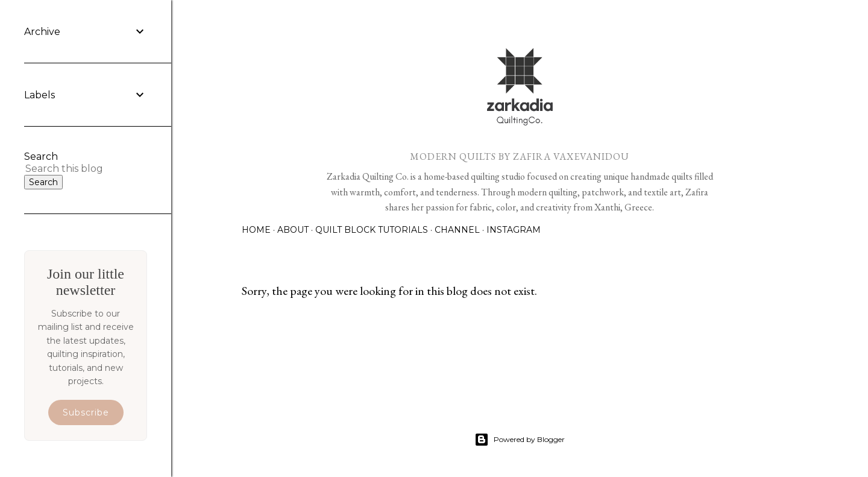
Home (256, 230)
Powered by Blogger (520, 440)
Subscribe (86, 412)
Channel (457, 230)
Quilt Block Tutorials (372, 230)
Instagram (514, 230)
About (293, 230)
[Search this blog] (71, 169)
